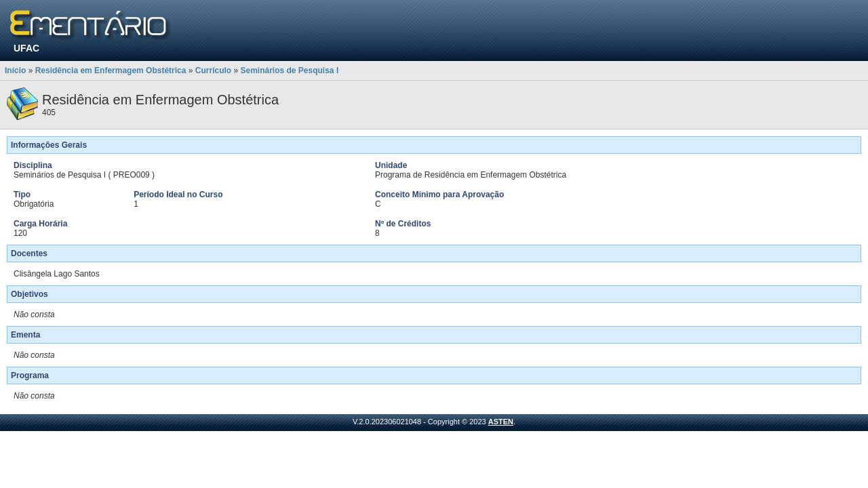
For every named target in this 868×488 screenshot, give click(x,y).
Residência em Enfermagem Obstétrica (111, 70)
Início (15, 70)
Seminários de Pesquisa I (289, 70)
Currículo (213, 70)
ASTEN (501, 422)
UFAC (26, 48)
